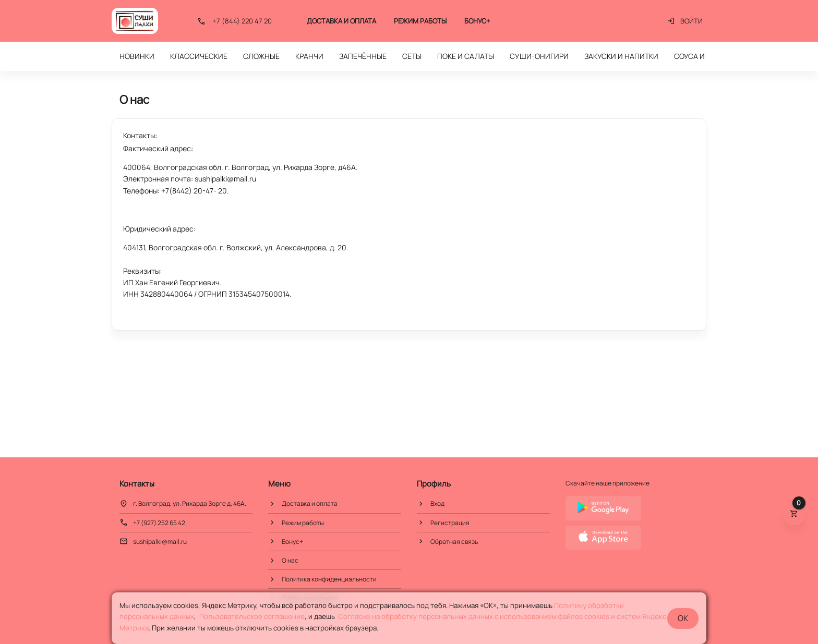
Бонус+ (477, 21)
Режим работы (420, 21)
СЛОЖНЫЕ (261, 56)
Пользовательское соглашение (252, 616)
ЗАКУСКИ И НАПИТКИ (621, 56)
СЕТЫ (412, 56)
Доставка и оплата (341, 21)
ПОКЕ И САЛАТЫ (466, 56)
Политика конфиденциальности (329, 579)
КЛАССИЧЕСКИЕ (199, 56)
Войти (685, 21)
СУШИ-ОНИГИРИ (539, 56)
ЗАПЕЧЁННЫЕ (363, 56)
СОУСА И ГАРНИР (704, 56)
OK (683, 618)
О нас (290, 560)
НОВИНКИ (137, 56)
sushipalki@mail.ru (160, 542)
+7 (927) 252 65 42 (159, 523)
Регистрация (450, 523)
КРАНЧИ (309, 56)
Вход (437, 503)
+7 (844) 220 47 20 (242, 21)
